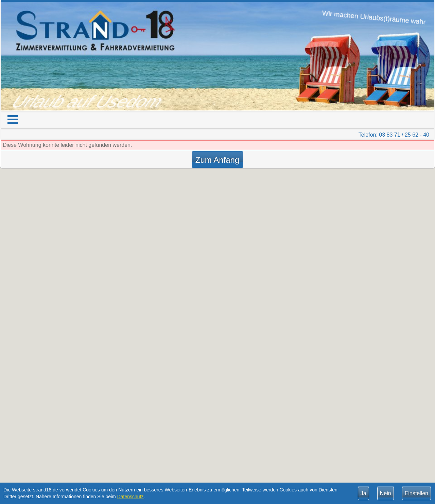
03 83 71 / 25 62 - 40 (404, 135)
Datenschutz (130, 497)
